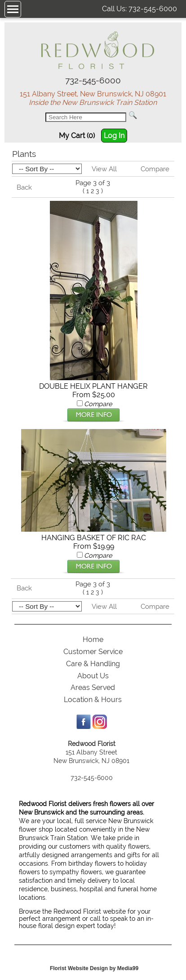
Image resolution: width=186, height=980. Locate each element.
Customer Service (93, 652)
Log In (114, 136)
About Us (93, 676)
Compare (155, 169)
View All (104, 169)
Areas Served (93, 687)
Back (24, 187)
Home (93, 640)
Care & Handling (93, 664)
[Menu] (13, 9)
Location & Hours (93, 700)
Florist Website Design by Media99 (94, 968)
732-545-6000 (153, 9)
